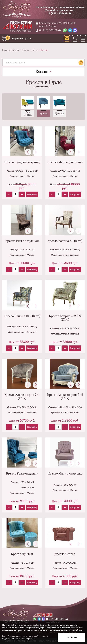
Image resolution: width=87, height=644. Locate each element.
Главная (6, 50)
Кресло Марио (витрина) (65, 162)
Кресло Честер (65, 554)
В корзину (32, 194)
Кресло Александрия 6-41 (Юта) (65, 397)
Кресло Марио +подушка (65, 474)
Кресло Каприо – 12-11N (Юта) (65, 318)
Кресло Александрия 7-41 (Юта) (22, 397)
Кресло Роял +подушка (22, 474)
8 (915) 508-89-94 (60, 13)
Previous (28, 152)
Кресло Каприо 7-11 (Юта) (65, 241)
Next (36, 152)
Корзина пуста (18, 38)
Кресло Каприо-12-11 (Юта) (22, 316)
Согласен (71, 637)
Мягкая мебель (30, 50)
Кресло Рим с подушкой (22, 241)
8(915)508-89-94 (57, 619)
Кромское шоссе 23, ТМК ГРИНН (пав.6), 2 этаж (58, 24)
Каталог (15, 50)
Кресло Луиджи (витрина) (22, 162)
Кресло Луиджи (22, 554)
